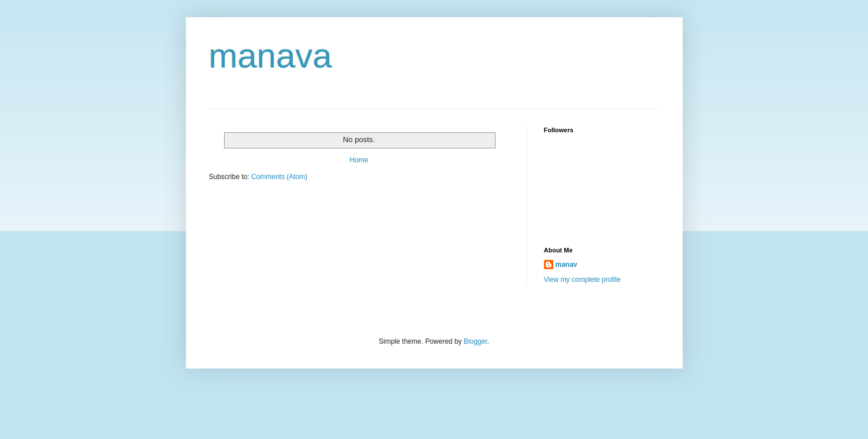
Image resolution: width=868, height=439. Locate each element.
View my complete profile (582, 280)
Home (359, 160)
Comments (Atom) (279, 177)
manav (567, 265)
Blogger (476, 341)
